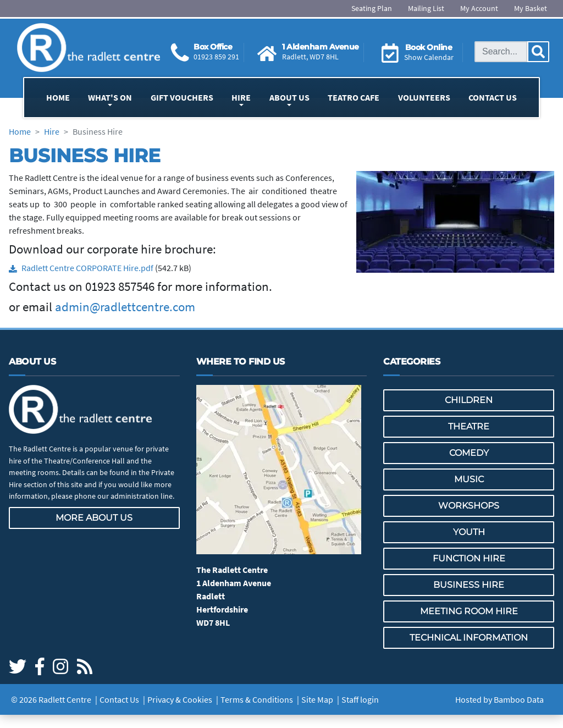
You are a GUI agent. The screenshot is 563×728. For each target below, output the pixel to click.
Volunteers (424, 97)
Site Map (317, 699)
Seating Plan (372, 8)
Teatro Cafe (354, 97)
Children (469, 400)
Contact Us (493, 97)
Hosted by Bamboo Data (499, 699)
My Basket (531, 8)
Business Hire (469, 585)
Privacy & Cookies (180, 699)
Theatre (469, 426)
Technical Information (469, 638)
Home (58, 97)
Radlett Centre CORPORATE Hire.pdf (87, 268)
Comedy (469, 453)
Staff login (360, 699)
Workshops (469, 506)
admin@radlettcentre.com (125, 307)
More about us (94, 518)
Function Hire (469, 558)
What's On (110, 97)
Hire (241, 97)
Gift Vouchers (182, 97)
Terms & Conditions (257, 699)
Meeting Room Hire (469, 611)
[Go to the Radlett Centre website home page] (89, 48)
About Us (289, 97)
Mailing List (426, 8)
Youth (469, 532)
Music (469, 479)
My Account (479, 8)
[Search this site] (501, 52)
